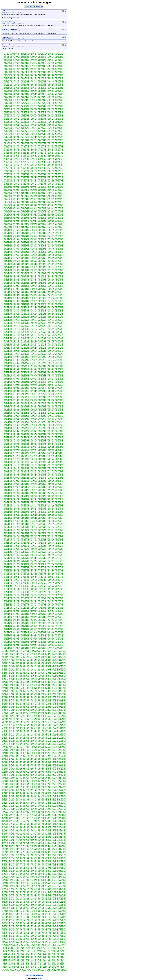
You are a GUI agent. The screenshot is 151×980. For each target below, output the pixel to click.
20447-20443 (51, 209)
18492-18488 (42, 291)
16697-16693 (59, 367)
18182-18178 (33, 305)
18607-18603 (25, 287)
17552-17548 (33, 331)
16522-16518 (59, 374)
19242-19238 (16, 260)
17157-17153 (51, 347)
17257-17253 (59, 343)
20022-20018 (59, 226)
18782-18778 (25, 280)
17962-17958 (51, 314)
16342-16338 (8, 383)
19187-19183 (51, 262)
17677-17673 (59, 325)
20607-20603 (16, 203)
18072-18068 (42, 309)
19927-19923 (42, 231)
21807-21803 (59, 151)
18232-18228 (8, 303)
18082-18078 (25, 309)
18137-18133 (51, 306)
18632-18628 (42, 285)
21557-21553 (8, 163)
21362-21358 (42, 170)
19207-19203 (16, 262)
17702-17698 (16, 325)
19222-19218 (51, 260)
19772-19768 (8, 238)
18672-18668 (33, 284)
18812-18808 (33, 278)
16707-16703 (42, 367)
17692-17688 (33, 325)
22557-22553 (33, 120)
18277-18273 (51, 300)
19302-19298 (33, 257)
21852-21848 (42, 150)
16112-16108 (42, 392)
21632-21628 (59, 158)
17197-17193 (42, 346)
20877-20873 (33, 191)
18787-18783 (16, 280)
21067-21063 (8, 184)
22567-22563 (16, 120)
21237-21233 (16, 176)
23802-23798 (59, 67)
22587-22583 (42, 119)
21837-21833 (8, 151)
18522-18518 (51, 290)
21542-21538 (33, 163)
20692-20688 (51, 198)
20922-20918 (16, 189)
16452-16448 (59, 377)
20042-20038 (25, 226)
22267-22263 (51, 132)
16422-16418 (51, 379)
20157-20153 (8, 222)
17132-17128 (33, 349)
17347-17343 (25, 340)
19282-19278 (8, 259)
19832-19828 (25, 235)
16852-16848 (33, 361)
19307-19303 (25, 257)
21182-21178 (51, 178)
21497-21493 (51, 164)
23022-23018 (16, 101)
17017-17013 (51, 353)
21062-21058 (16, 184)
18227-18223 (16, 303)
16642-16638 (33, 370)
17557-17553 (25, 331)
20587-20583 (51, 203)
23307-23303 (8, 89)
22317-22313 (25, 130)
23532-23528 (42, 79)
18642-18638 (25, 285)
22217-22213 (16, 135)
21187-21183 (42, 178)
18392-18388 (33, 296)
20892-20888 (8, 191)
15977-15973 (33, 398)
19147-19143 (59, 263)
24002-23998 (16, 59)
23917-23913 (42, 62)
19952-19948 (59, 229)
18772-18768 (42, 280)
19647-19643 (42, 243)
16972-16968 (8, 356)
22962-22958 (59, 102)
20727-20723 (51, 197)
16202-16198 (8, 389)
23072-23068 (51, 98)
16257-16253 (33, 386)
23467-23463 (33, 82)
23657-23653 (8, 74)
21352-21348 (59, 170)
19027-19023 (25, 269)
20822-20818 (8, 194)
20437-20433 (8, 210)
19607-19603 (51, 244)
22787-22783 (59, 110)
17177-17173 (16, 347)
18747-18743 (25, 281)
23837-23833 (59, 65)
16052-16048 (25, 395)
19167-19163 (25, 263)
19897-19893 (33, 232)
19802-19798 (16, 237)
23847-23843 (42, 65)
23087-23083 (25, 98)
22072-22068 (25, 141)
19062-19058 (25, 268)
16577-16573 (25, 373)
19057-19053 (33, 268)
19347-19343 (16, 256)
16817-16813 (33, 362)
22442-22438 (51, 124)
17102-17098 (25, 350)
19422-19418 (8, 253)
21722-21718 (25, 155)
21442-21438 (25, 167)
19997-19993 (42, 228)
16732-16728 (59, 365)
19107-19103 (8, 266)
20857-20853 (8, 192)
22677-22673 (8, 116)
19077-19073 (59, 266)
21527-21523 (59, 163)
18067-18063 (51, 309)
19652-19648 (33, 243)
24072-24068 (16, 56)
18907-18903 (51, 274)
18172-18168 (51, 305)
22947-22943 (25, 104)
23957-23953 (33, 61)
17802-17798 (25, 321)
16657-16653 (8, 370)
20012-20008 (16, 228)
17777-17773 (8, 322)
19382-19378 (16, 254)
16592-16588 (59, 371)
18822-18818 (16, 278)
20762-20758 (51, 195)
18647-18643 (16, 285)
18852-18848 (25, 277)
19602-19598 (59, 244)
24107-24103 (16, 55)
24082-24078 (59, 55)
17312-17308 (25, 342)
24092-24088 (42, 55)
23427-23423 (42, 83)
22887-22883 (8, 107)
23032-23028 (59, 99)
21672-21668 (51, 157)
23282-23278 (51, 89)
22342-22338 (42, 129)
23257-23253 (33, 90)
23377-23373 (8, 86)
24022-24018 (42, 58)
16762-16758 (8, 365)
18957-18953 (25, 272)
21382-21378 (8, 170)
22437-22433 (59, 124)
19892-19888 (42, 232)
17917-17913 (8, 316)
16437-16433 (25, 379)
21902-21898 (16, 148)
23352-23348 (51, 86)
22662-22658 (33, 116)
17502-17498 (59, 333)
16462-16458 (42, 377)
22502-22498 (8, 123)
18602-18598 (33, 287)
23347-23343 (59, 86)
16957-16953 (33, 356)
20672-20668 (25, 200)
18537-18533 (25, 290)
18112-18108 (33, 308)
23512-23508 (16, 80)
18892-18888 (16, 275)
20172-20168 (42, 220)
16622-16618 (8, 371)
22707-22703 (16, 114)
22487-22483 (33, 123)
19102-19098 (16, 266)
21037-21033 (59, 184)
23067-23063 (59, 98)
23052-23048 (25, 99)
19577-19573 (42, 246)
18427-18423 (33, 294)
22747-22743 (8, 113)
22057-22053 (51, 141)
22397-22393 (8, 127)
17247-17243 (16, 345)
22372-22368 (51, 127)
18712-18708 (25, 282)
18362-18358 (25, 297)
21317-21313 (59, 172)
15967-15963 (51, 398)
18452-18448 (51, 293)
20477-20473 (59, 207)
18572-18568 (25, 288)
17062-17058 (33, 352)
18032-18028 (51, 311)
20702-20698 (33, 198)
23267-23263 (16, 90)
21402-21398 (33, 169)
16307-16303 (8, 384)
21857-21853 (33, 150)
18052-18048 (16, 311)
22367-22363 (59, 127)
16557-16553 (59, 373)
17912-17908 (16, 316)
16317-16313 (51, 383)
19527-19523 (8, 249)
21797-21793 (16, 152)
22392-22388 (16, 127)
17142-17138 (16, 349)
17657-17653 (33, 327)
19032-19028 (16, 269)
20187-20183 (16, 220)
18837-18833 (51, 277)
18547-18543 (8, 290)
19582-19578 (33, 246)
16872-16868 (59, 359)
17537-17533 (59, 331)
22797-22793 (42, 110)
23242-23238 (59, 90)
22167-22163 (42, 136)
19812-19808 (59, 235)
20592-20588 (42, 203)
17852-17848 (59, 318)
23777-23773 (42, 68)
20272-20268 (51, 216)
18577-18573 (16, 288)
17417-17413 (25, 337)
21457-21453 (59, 166)
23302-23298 (16, 89)
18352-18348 (42, 297)
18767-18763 (51, 280)
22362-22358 (8, 129)
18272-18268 (59, 300)
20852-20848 (16, 192)
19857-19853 (42, 234)
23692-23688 (8, 73)
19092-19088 (33, 266)
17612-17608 (51, 328)
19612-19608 (42, 244)
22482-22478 (42, 123)
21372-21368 (25, 170)
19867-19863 (25, 234)
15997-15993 (59, 396)
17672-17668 (8, 327)
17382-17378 (25, 339)
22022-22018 (51, 142)
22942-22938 (33, 104)
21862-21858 (25, 150)
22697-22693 (33, 114)
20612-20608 (8, 203)
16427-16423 (42, 379)
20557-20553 (42, 204)
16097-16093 (8, 393)
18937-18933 (59, 272)
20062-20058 (51, 225)
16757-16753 (16, 365)
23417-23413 (59, 83)
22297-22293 (59, 130)
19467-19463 (51, 250)
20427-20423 (25, 210)
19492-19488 (8, 250)
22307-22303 (42, 130)
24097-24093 (33, 55)
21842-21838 (59, 150)
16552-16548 (8, 374)
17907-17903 (25, 316)
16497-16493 (42, 376)
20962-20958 (8, 188)
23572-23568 (33, 77)
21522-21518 (8, 164)
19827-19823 (33, 235)
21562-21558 (59, 161)
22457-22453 (25, 124)
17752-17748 (51, 322)
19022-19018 (33, 269)
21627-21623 (8, 160)
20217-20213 (25, 219)
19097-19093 (25, 266)
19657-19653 (25, 243)
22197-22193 (51, 135)
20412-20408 (51, 210)
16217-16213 (42, 387)
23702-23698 (51, 71)
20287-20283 (25, 216)
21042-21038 (51, 184)
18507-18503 (16, 291)
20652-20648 (59, 200)
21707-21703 (51, 155)
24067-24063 (25, 56)
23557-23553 (59, 77)
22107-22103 (25, 139)
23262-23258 (25, 90)
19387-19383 (8, 254)
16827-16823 (16, 362)
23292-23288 (33, 89)
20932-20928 (59, 188)
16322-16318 (42, 383)
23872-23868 (59, 64)
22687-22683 (51, 114)
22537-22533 (8, 121)
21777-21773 (51, 152)
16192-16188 (25, 389)
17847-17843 (8, 319)
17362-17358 (59, 339)
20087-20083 (8, 225)
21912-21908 (59, 147)
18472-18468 (16, 293)
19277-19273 (16, 259)
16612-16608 (25, 371)
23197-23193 (16, 93)
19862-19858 (33, 234)
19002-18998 (8, 271)
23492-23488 (51, 80)
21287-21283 (51, 173)
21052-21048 (33, 184)
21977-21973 (8, 145)
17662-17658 (25, 327)
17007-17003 (8, 355)
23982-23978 (51, 59)
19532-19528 (59, 247)
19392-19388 (59, 253)
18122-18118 (16, 308)
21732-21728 (8, 155)
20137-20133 (42, 222)
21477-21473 (25, 166)
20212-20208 (33, 219)
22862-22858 (51, 107)
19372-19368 (33, 254)
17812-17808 (8, 321)
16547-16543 (16, 374)
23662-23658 (59, 73)
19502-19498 (51, 249)
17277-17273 (25, 343)
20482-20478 (51, 207)
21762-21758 (16, 154)
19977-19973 (16, 229)
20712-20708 (16, 198)
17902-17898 (33, 316)
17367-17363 (51, 339)
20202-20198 (51, 219)
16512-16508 (16, 376)
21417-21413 (8, 169)
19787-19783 (42, 237)
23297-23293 (25, 89)
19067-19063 (16, 268)
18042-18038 (33, 311)
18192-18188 (16, 305)
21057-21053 (25, 184)
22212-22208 (25, 135)
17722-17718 (42, 324)
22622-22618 (42, 117)
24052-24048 (51, 56)
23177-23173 (51, 93)
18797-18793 (59, 278)
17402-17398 (51, 337)
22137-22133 (33, 138)
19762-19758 (25, 238)
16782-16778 (33, 364)
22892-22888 (59, 105)
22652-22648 (51, 116)
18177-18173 (42, 305)
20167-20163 (51, 220)
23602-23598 (42, 76)
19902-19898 (25, 232)
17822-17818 (51, 319)
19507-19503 (42, 249)
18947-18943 (42, 272)
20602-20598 (25, 203)
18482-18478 (59, 291)
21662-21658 (8, 158)
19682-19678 (42, 241)
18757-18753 (8, 281)
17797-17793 (33, 321)
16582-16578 (16, 373)
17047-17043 (59, 352)
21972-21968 (16, 145)
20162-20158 (59, 220)
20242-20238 (42, 217)
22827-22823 (51, 108)
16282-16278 (51, 384)
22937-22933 (42, 104)
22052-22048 (59, 141)
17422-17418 (16, 337)
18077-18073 (33, 309)
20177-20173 (33, 220)
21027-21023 (16, 185)
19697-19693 (16, 241)
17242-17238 (25, 345)
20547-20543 (59, 204)
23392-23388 (42, 85)
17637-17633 (8, 328)
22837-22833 (33, 108)
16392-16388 (42, 380)
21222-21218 (42, 176)
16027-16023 (8, 396)
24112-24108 (8, 55)
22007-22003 (16, 144)
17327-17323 (59, 340)
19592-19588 (16, 246)
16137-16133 (59, 390)
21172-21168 (8, 179)
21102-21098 (8, 182)
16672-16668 (42, 368)
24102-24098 (25, 55)
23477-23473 (16, 82)
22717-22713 (59, 113)
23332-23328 (25, 87)
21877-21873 (59, 148)
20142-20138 (33, 222)
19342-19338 (25, 256)
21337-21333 (25, 172)
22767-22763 (33, 111)
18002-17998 (42, 312)
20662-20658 (42, 200)
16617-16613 (16, 371)
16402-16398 (25, 380)
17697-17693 (25, 325)
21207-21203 (8, 178)
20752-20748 (8, 197)
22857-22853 (59, 107)
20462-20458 (25, 209)
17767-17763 (25, 322)
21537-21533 (42, 163)
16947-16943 (51, 356)
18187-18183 (25, 305)
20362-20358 (16, 213)
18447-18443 (59, 293)
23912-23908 (51, 62)
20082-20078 (16, 225)
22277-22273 (33, 132)
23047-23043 (33, 99)
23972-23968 (8, 61)
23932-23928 (16, 62)
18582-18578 (8, 288)
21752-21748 (33, 154)
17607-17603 (59, 328)
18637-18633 (33, 285)
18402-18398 (16, 296)
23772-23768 (51, 68)
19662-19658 (16, 243)
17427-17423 (8, 337)
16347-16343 (59, 381)
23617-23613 (16, 76)
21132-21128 (16, 181)
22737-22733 (25, 113)
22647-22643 (59, 116)
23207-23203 (59, 92)
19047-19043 (51, 268)
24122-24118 (49, 54)
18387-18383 (42, 296)
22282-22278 (25, 132)
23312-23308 (59, 87)
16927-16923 (25, 358)
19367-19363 (42, 254)
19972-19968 (25, 229)
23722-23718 (16, 71)
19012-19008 (51, 269)
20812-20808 (25, 194)
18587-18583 (59, 287)
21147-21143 (51, 179)
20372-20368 (59, 212)
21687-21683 (25, 157)
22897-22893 (51, 105)
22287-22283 (16, 132)
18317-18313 (42, 299)
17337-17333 (42, 340)
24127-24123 (41, 54)
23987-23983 (42, 59)
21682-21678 (33, 157)
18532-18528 (33, 290)
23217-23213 (42, 92)
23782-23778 (33, 68)
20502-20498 (16, 207)
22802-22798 (33, 110)
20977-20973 (42, 186)
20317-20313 (33, 215)
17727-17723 (33, 324)
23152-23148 (33, 95)
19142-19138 (8, 265)
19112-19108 (59, 265)
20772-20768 (33, 195)
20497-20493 (25, 207)
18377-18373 (59, 296)
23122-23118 (25, 96)
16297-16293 (25, 384)
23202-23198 (8, 93)
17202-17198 (33, 346)
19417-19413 (16, 253)
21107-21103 (59, 181)
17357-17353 (8, 340)
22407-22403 (51, 126)
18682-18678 (16, 284)
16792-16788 (16, 364)
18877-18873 (42, 275)
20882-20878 (25, 191)
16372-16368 (16, 381)
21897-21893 (25, 148)
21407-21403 (25, 169)
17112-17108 (8, 350)
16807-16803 (51, 362)
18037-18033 (42, 311)
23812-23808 (42, 67)
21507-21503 (33, 164)
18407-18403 (8, 296)
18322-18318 (33, 299)
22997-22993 (59, 101)
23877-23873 (51, 64)
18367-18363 (16, 297)
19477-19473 (33, 250)
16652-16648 (16, 370)
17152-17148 (59, 347)
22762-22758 (42, 111)
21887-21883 (42, 148)
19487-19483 (16, 250)
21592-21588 (8, 161)
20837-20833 (42, 192)
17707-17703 (8, 325)
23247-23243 (51, 90)
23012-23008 (33, 101)
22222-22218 (8, 135)
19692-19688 (25, 241)
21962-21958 (33, 145)
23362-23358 (33, 86)
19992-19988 (51, 228)
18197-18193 (8, 305)
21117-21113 (42, 181)
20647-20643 (8, 201)
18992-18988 (25, 271)
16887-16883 (33, 359)
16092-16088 (16, 393)
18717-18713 (16, 282)
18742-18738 (33, 281)
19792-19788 (33, 237)
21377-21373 (16, 170)
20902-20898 (51, 189)
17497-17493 (8, 334)
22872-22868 (33, 107)
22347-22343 (33, 129)
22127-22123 (51, 138)
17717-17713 (51, 324)
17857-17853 (51, 318)
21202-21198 (16, 178)
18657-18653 (59, 284)
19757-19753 (33, 238)
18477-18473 (8, 293)
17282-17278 (16, 343)
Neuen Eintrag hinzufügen (34, 6)
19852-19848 (51, 234)
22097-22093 (42, 139)
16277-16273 (59, 384)
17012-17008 (59, 353)
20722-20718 (59, 197)
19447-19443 (25, 251)
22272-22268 (42, 132)
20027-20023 (51, 226)
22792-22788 (51, 110)
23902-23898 (8, 64)
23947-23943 (51, 61)
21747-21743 (42, 154)
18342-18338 (59, 297)
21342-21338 (16, 172)
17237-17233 (33, 345)
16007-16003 (42, 396)
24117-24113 (58, 54)
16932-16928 (16, 358)
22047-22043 (8, 142)
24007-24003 (8, 59)
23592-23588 (59, 76)
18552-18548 (59, 288)
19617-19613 (33, 244)
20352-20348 (33, 213)
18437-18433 (16, 294)
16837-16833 (59, 361)
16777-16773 (42, 364)
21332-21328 (33, 172)
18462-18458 (33, 293)
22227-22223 (59, 133)
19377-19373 (25, 254)
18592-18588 (51, 287)
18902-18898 (59, 274)
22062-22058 (42, 141)
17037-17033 (16, 353)
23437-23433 (25, 83)
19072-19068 (8, 268)
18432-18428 (25, 294)
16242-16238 (59, 386)
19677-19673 (51, 241)
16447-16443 (8, 379)
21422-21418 (59, 167)
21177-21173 (59, 178)
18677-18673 (25, 284)
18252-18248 (33, 302)
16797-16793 (8, 364)
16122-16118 (25, 392)
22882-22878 (16, 107)
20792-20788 (59, 194)
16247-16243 (51, 386)
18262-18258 (16, 302)
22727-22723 (42, 113)
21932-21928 (25, 147)
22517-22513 (42, 121)
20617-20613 (59, 201)
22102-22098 (33, 139)
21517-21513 (16, 164)
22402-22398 (59, 126)
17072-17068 (16, 352)
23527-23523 (51, 79)
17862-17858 (42, 318)
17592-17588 (25, 330)
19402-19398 (42, 253)
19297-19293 (42, 257)
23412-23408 (8, 85)
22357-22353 (16, 129)
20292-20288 (16, 216)
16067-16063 (59, 393)
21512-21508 (25, 164)
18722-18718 (8, 282)
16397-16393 (33, 380)
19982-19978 (8, 229)
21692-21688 (16, 157)
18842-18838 (42, 277)
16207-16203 (59, 387)
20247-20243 (33, 217)
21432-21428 (42, 167)
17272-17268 (33, 343)
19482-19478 (25, 250)
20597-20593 (33, 203)
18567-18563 (33, 288)
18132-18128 (59, 306)
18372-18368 (8, 297)
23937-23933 (8, 62)
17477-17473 (42, 334)
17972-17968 (33, 314)
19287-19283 (59, 257)
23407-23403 (16, 85)
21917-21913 (51, 147)
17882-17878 (8, 318)
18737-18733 (42, 281)
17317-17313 (16, 342)
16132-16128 (8, 392)
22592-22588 (33, 119)
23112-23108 (42, 96)
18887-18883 (25, 275)
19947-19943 (8, 231)
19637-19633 (59, 243)
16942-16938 (59, 356)
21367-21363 (33, 170)
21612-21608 (33, 160)
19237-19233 (25, 260)
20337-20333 (59, 213)
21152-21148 (42, 179)
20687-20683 (59, 198)
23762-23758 (8, 70)
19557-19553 (16, 247)
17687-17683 (42, 325)
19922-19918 (51, 231)
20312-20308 (42, 215)
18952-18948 (33, 272)
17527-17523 (16, 333)
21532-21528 (51, 163)
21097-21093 (16, 182)
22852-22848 (8, 108)
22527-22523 (25, 121)
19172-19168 (16, 263)
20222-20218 (16, 219)
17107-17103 (16, 350)
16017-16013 (25, 396)
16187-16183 (33, 389)
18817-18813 (25, 278)
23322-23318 (42, 87)
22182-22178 (16, 136)
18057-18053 (8, 311)
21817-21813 (42, 151)
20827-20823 (59, 192)
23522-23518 (59, 79)
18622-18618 (59, 285)
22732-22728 (33, 113)
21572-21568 (42, 161)
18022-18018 (8, 312)
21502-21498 (42, 164)
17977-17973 (25, 314)
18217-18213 (33, 303)
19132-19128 (25, 265)
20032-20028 (42, 226)
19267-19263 (33, 259)
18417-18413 (51, 294)
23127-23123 (16, 96)
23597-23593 (51, 76)
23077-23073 (42, 98)
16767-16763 (59, 364)
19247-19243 (8, 260)
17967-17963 (42, 314)
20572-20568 (16, 204)
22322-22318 (16, 130)
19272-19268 (25, 259)
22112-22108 (16, 139)
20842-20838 (33, 192)
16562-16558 (51, 373)
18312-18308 (51, 299)
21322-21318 (51, 172)
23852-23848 (33, 65)
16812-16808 (42, 362)
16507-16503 (25, 376)
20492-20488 (33, 207)
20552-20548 (51, 204)
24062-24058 (33, 56)
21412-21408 (16, 169)
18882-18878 (33, 275)
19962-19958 (42, 229)
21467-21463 (42, 166)
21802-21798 (8, 152)
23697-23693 (59, 71)
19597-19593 (8, 246)
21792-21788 (25, 152)
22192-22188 (59, 135)
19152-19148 (51, 263)
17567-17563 (8, 331)
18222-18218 (25, 303)
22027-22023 (42, 142)
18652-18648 (8, 285)
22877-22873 (25, 107)
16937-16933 (8, 358)
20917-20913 (25, 189)
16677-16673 (33, 368)
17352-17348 (16, 340)
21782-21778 (42, 152)
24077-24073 (8, 56)
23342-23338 (8, 87)
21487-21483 (8, 166)
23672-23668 (42, 73)
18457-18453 (42, 293)
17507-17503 (51, 333)
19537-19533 (51, 247)
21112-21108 (51, 181)
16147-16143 (42, 390)
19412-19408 (25, 253)
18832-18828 (59, 277)
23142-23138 (51, 95)
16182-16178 (42, 389)
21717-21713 (33, 155)
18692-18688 (59, 282)
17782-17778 (59, 321)
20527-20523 (33, 206)
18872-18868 (51, 275)
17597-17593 (16, 330)
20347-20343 (42, 213)
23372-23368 (16, 86)
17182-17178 (8, 347)
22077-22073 (16, 141)
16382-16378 (59, 380)
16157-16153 (25, 390)
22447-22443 (42, 124)
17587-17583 (33, 330)
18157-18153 (16, 306)
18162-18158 (8, 306)
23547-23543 (16, 79)
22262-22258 (59, 132)
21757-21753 (25, 154)
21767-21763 (8, 154)
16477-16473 (16, 377)
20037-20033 (33, 226)
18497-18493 (33, 291)
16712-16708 (33, 367)
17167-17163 (33, 347)
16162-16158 (16, 390)
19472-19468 (42, 250)
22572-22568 (8, 120)
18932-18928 (8, 274)
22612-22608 (59, 117)
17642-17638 (59, 327)
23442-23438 (16, 83)
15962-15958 (59, 398)
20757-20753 (59, 195)
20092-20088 (59, 223)
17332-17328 (51, 340)
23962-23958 (25, 61)
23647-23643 (25, 74)
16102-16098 (59, 392)
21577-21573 (33, 161)
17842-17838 (16, 319)
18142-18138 (42, 306)
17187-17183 (59, 346)
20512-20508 (59, 206)
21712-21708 (42, 155)
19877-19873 (8, 234)
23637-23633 (42, 74)
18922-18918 (25, 274)
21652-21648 (25, 158)
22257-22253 (8, 133)
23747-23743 (33, 70)
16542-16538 (25, 374)
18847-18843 (33, 277)
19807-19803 (8, 237)
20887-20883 (16, 191)
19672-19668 (59, 241)
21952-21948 (51, 145)
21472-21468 (33, 166)
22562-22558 (25, 120)
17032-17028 (25, 353)
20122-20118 (8, 223)
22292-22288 (8, 132)
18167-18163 (59, 305)
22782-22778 (8, 111)
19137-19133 (16, 265)
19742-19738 (59, 238)
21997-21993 (33, 144)
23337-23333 (16, 87)
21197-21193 (25, 178)
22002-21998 (25, 144)
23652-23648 (16, 74)
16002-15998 (51, 396)
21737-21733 (59, 154)
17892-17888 (51, 316)
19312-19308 (16, 257)
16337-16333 (16, 383)
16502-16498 (33, 376)
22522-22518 (33, 121)
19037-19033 (8, 269)
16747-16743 (33, 365)
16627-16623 (59, 370)
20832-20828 (51, 192)
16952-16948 (42, 356)
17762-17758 (33, 322)
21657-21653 (16, 158)
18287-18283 (33, 300)
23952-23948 (42, 61)
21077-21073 (51, 182)
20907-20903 (42, 189)
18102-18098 (51, 308)
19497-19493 (59, 249)
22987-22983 (16, 102)
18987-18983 (33, 271)
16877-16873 (51, 359)
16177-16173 (51, 389)
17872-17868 (25, 318)
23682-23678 (25, 73)
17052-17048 (51, 352)
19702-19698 (8, 241)
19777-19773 (59, 237)
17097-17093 (33, 350)
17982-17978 (16, 314)
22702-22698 (25, 114)
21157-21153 (33, 179)
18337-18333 (8, 299)
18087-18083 (16, 309)
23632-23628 (51, 74)
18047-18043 (25, 311)
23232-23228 (16, 92)
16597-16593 (51, 371)
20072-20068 (33, 225)
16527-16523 (51, 374)
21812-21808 (51, 151)
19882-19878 (59, 232)
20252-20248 (25, 217)
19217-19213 (59, 260)
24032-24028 (25, 58)
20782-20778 (16, 195)
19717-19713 (42, 240)
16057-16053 (16, 395)
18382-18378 (51, 296)
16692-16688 (8, 368)
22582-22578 (51, 119)
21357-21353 (51, 170)
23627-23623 (59, 74)
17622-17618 (33, 328)
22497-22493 (16, 123)
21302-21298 (25, 173)
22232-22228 (51, 133)
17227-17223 (51, 345)
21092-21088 (25, 182)
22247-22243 (25, 133)
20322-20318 (25, 215)
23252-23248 (42, 90)
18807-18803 (42, 278)
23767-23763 (59, 68)
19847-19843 (59, 234)
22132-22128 (42, 138)
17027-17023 (33, 353)
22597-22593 (25, 119)
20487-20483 (42, 207)
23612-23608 (25, 76)
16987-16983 (42, 355)
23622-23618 (8, 76)
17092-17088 (42, 350)
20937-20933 (51, 188)
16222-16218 (33, 387)
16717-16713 (25, 367)
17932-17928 (42, 315)
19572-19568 (51, 246)
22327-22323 (8, 130)
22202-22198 (42, 135)
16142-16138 (51, 390)
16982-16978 (51, 355)
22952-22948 (16, 104)
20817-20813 (16, 194)
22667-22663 (25, 116)
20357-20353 (25, 213)
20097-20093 (51, 223)
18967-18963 (8, 272)
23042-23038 (42, 99)
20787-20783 (8, 195)
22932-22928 (51, 104)
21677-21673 (42, 157)
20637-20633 (25, 201)
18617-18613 (8, 287)
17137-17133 (25, 349)
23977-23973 (59, 59)
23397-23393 (33, 85)
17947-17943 (16, 315)
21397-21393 (42, 169)
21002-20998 (59, 185)
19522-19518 (16, 249)
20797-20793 (51, 194)
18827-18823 (8, 278)
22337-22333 (51, 129)
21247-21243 (59, 175)
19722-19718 (33, 240)
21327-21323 (42, 172)
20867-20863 (51, 191)
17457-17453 (16, 336)
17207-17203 (25, 346)
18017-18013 (16, 312)
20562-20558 (33, 204)
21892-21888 (33, 148)
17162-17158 (42, 347)
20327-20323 (16, 215)
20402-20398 (8, 212)
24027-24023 (33, 58)
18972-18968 (59, 271)
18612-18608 (16, 287)
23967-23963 (16, 61)
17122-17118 (51, 349)
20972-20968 (51, 186)
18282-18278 (42, 300)
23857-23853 (25, 65)
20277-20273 (42, 216)
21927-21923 (33, 147)
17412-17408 (33, 337)
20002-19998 (33, 228)
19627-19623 (16, 244)
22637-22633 (16, 117)
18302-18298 (8, 300)
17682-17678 (51, 325)
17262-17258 (51, 343)
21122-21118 (33, 181)
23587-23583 (8, 77)
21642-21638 (42, 158)
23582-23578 (16, 77)
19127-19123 (33, 265)
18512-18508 (8, 291)
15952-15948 (16, 399)
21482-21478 (16, 166)
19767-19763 (16, 238)
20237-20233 (51, 217)
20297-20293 (8, 216)
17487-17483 (25, 334)
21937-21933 (16, 147)
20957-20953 (16, 188)
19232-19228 (33, 260)
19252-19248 (59, 259)
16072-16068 (51, 393)
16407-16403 (16, 380)
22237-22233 (42, 133)
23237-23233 (8, 92)
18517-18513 (59, 290)
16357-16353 (42, 381)
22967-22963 (51, 102)
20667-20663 (33, 200)
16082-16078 (33, 393)
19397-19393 (51, 253)
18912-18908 (42, 274)
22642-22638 (8, 117)
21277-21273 (8, 175)
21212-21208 (59, 176)
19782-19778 (51, 237)
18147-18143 (33, 306)
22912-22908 (25, 105)
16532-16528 (42, 374)
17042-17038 (8, 353)
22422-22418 (25, 126)
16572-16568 (33, 373)
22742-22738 (16, 113)
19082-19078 (51, 266)
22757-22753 (51, 111)
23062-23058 (8, 99)
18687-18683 (8, 284)
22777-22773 (16, 111)
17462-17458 (8, 336)
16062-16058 (8, 395)
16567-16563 (42, 373)
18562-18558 (42, 288)
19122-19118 (42, 265)
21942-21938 (8, 147)
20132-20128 (51, 222)
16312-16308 (59, 383)
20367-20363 (8, 213)
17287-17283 (8, 343)
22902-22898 (42, 105)
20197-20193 (59, 219)
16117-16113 (33, 392)
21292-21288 (42, 173)
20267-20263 (59, 216)
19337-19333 (33, 256)
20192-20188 (8, 220)
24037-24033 (16, 58)
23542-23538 (25, 79)
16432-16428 (33, 379)
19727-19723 (25, 240)
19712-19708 (51, 240)
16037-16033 (51, 395)
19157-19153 (42, 263)
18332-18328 (16, 299)
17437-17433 (51, 336)
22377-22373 (42, 127)
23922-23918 (33, 62)
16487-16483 (59, 376)
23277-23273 (59, 89)
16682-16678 (25, 368)
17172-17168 (25, 347)
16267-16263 (16, 386)
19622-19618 (25, 244)
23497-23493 (42, 80)
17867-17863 (33, 318)
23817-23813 (33, 67)
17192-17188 (51, 346)
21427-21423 (51, 167)
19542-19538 (42, 247)
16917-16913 (42, 358)
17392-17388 (8, 339)
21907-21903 (8, 148)
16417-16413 (59, 379)
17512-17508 (42, 333)
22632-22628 (25, 117)
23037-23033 (51, 99)
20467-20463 (16, 209)
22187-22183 (8, 136)
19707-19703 (59, 240)
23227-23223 (25, 92)
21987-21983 (51, 144)
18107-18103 (42, 308)
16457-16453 (51, 377)
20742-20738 (25, 197)
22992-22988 (8, 102)
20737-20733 (33, 197)
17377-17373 (33, 339)
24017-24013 (51, 58)
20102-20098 (42, 223)
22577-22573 (59, 119)
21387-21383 (59, 169)
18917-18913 (33, 274)
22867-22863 (42, 107)
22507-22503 (59, 121)
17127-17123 (42, 349)
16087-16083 (25, 393)
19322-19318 (59, 256)
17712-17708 (59, 324)
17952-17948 (8, 315)
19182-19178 (59, 262)
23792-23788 (16, 68)
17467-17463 (59, 334)
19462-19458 (59, 250)
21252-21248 (51, 175)
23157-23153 (25, 95)
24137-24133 (24, 54)
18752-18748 (16, 281)
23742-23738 (42, 70)
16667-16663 (51, 368)
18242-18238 (51, 302)
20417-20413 (42, 210)
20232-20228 (59, 217)
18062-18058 (59, 309)
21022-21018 (25, 185)
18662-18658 (51, 284)
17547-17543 (42, 331)
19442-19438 (33, 251)
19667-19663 (8, 243)
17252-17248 (8, 345)
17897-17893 (42, 316)
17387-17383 (16, 339)
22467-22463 (8, 124)
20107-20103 (33, 223)
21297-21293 (33, 173)
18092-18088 (8, 309)
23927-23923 (25, 62)
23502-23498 (33, 80)
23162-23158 (16, 95)
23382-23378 (59, 85)
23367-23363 (25, 86)
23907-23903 (59, 62)
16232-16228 (16, 387)
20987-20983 (25, 186)
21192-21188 (33, 178)
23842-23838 (51, 65)
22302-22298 (51, 130)
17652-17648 (42, 327)
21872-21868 (8, 150)
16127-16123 (16, 392)
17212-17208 (16, 346)
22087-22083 (59, 139)
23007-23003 (42, 101)
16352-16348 (51, 381)
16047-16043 (33, 395)
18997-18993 (16, 271)
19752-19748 (42, 238)
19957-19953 (51, 229)
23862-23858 (16, 65)
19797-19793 (25, 237)
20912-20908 (33, 189)
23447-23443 (8, 83)
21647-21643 (33, 158)
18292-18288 (25, 300)
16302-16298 (16, 384)
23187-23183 (33, 93)
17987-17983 (8, 314)
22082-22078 (8, 141)
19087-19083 (42, 266)
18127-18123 (8, 308)
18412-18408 (59, 294)
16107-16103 (51, 392)
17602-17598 (8, 330)
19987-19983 (59, 228)
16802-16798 (59, 362)
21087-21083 (33, 182)
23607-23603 (33, 76)
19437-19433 (42, 251)
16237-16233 (8, 387)
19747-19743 (51, 238)
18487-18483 (51, 291)
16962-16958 (25, 356)
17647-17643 (51, 327)
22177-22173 (25, 136)
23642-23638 (33, 74)
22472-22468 (59, 123)
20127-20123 (59, 222)
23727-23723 (8, 71)
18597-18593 (42, 287)
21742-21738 (51, 154)
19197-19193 (33, 262)
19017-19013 (42, 269)
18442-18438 (8, 294)
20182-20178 (25, 220)
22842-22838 (25, 108)
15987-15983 (16, 398)
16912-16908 (51, 358)
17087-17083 (51, 350)
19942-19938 (16, 231)
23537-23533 (33, 79)
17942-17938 (25, 315)
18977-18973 (51, 271)
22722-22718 (51, 113)
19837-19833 (16, 235)
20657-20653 (51, 200)
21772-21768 (59, 152)
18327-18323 (25, 299)
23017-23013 (25, 101)
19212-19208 (8, 262)
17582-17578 (42, 330)
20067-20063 (42, 225)
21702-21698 (59, 155)
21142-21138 (59, 179)
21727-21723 (16, 155)
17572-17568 (59, 330)
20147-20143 (25, 222)
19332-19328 (42, 256)
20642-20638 (16, 201)
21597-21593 (59, 160)
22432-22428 (8, 126)
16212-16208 (51, 387)
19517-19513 (25, 249)
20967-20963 (59, 186)
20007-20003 (25, 228)
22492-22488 (25, 123)
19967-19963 (33, 229)
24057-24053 (42, 56)
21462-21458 (51, 166)
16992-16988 (33, 355)
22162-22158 (51, 136)
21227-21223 (33, 176)
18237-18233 (59, 302)
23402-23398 (25, 85)
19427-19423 (59, 251)
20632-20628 (33, 201)
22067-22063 (33, 141)
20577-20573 (8, 204)
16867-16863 (8, 361)
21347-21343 (8, 172)
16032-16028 (59, 395)
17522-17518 (25, 333)
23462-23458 (42, 82)
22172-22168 (33, 136)
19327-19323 (51, 256)
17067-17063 (25, 352)
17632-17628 (16, 328)
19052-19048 (42, 268)
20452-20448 (42, 209)
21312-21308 (8, 173)
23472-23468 (25, 82)
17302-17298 (42, 342)
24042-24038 (8, 58)
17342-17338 (33, 340)
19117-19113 (51, 265)
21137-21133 (8, 181)
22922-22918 (8, 105)
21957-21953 (42, 145)
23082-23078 (33, 98)
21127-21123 (25, 181)
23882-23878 (42, 64)
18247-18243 (42, 302)
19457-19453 (8, 251)
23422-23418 (51, 83)
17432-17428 (59, 336)
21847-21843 (51, 150)
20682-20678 (8, 200)
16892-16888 (25, 359)
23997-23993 (25, 59)
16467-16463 (33, 377)
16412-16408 (8, 380)
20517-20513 (51, 206)
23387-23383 (51, 85)
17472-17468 (51, 334)
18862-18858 (8, 277)
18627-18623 (51, 285)
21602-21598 (51, 160)
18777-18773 (33, 280)
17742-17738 (8, 324)
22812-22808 (16, 110)
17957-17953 (59, 314)
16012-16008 (33, 396)
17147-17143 (8, 349)
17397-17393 (59, 337)
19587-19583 (25, 246)
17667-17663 (16, 327)
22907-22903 (33, 105)
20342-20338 (51, 213)
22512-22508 (51, 121)
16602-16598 (42, 371)
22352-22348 (25, 129)
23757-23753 (16, 70)
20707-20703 (25, 198)
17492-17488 (16, 334)
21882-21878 (51, 148)
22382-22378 (33, 127)
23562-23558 (51, 77)
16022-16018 (16, 396)
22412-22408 (42, 126)
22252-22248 (16, 133)
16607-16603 (33, 371)
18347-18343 (51, 297)
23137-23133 (59, 95)
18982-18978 (42, 271)
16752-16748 (25, 365)
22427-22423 (16, 126)
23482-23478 (8, 82)
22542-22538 (59, 120)
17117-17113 (59, 349)
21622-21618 (16, 160)
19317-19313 (8, 257)
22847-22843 (16, 108)
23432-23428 (33, 83)
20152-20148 (16, 222)
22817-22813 (8, 110)
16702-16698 (51, 367)
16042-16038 (42, 395)
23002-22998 (51, 101)
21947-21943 (59, 145)
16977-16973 (59, 355)
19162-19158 (33, 263)
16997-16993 (25, 355)
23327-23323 (33, 87)
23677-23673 (33, 73)
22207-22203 (33, 135)
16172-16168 (59, 389)
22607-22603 (8, 119)
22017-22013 (59, 142)
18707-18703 (33, 282)
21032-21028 (8, 185)
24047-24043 (59, 56)
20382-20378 (42, 212)
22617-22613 (51, 117)
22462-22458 (16, 124)
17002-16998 (16, 355)
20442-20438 (59, 209)
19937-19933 (25, 231)
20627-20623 (42, 201)
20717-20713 (8, 198)
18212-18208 (42, 303)
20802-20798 (42, 194)
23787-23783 (25, 68)
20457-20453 (33, 209)
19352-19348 (8, 256)
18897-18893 (8, 275)
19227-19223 (42, 260)
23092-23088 (16, 98)
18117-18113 (25, 308)
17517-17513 (33, 333)
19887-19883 (51, 232)
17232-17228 (42, 345)
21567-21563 (51, 161)
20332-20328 (8, 215)
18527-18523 (42, 290)
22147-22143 (16, 138)
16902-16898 (8, 359)
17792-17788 (42, 321)
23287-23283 (42, 89)
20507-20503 (8, 207)
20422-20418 (33, 210)
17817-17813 (59, 319)
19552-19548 (25, 247)
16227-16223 (25, 387)
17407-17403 (42, 337)
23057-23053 (16, 99)
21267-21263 (25, 175)
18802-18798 (51, 278)
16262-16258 (25, 386)
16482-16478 (8, 377)
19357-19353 (59, 254)
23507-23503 (25, 80)
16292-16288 (33, 384)
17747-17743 (59, 322)
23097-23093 (8, 98)
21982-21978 (59, 144)
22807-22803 (25, 110)
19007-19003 (59, 269)
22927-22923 (59, 104)
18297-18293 (16, 300)
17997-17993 (51, 312)
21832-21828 (16, 151)
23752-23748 (25, 70)
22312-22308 (33, 130)
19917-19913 (59, 231)
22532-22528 (16, 121)
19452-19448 (16, 251)
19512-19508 (33, 249)
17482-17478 (33, 334)
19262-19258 (42, 259)
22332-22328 (59, 129)
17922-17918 (59, 315)
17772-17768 (16, 322)
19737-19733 (8, 240)
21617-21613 (25, 160)
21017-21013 (33, 185)
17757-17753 (42, 322)
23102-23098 (59, 96)
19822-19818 (42, 235)
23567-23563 (42, 77)
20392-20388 (25, 212)
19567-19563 (59, 246)
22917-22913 (16, 105)
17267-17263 (42, 343)
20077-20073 (25, 225)
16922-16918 (33, 358)
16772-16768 (51, 364)
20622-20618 (51, 201)
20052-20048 (8, 226)
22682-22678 (59, 114)
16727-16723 (8, 367)
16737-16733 (51, 365)
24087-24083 (51, 55)
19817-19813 (51, 235)
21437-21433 (33, 167)
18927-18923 (16, 274)
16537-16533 (33, 374)
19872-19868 (16, 234)
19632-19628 (8, 244)
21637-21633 (51, 158)
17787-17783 (51, 321)
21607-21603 (42, 160)
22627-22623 (33, 117)
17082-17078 (59, 350)
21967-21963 (25, 145)
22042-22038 (16, 142)
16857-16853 (25, 361)
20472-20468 (8, 209)
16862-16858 (16, 361)
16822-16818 (25, 362)
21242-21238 (8, 176)
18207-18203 (51, 303)
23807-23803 (51, 67)
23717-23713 (25, 71)
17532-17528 (8, 333)
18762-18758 (59, 280)
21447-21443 (16, 167)
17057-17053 (42, 352)
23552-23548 (8, 79)
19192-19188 (42, 262)
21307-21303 (16, 173)
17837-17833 (25, 319)
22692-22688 (42, 114)
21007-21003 (51, 185)
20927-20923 (8, 189)
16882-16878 (42, 359)
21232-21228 (25, 176)
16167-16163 (8, 390)
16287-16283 (42, 384)
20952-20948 (25, 188)
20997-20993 (8, 186)
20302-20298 (59, 215)
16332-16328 (25, 383)
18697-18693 (51, 282)
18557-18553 (51, 288)
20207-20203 (42, 219)
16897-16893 (16, 359)
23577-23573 (25, 77)
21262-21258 (33, 175)
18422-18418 (42, 294)
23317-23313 (51, 87)
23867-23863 (8, 65)
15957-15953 (8, 399)
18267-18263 (8, 302)
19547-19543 (33, 247)
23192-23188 (25, 93)
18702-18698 (42, 282)
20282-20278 (33, 216)
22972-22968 (42, 102)
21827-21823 (25, 151)
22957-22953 (8, 104)
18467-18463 (25, 293)
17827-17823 (42, 319)
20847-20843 (25, 192)
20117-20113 (16, 223)
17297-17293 (51, 342)
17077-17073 (8, 352)
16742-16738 (42, 365)
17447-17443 (33, 336)
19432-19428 (51, 251)
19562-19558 (8, 247)
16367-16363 (25, 381)
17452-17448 (25, 336)
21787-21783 (33, 152)
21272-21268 (16, 175)
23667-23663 (51, 73)
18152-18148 (25, 306)
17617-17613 (42, 328)
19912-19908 (8, 232)
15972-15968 (42, 398)
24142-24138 (15, 54)
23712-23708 (33, 71)
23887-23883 (33, 64)
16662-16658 (59, 368)
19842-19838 (8, 235)
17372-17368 (42, 339)
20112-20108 (25, 223)
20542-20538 (8, 206)
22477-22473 (51, 123)
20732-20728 (42, 197)
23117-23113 (33, 96)
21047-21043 (42, 184)
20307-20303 (51, 215)
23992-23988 (33, 59)
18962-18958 (16, 272)
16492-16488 (51, 376)
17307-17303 (33, 342)
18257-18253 (25, 302)
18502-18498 (25, 291)
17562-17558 (16, 331)
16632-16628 (51, 370)
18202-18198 (59, 303)
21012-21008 (42, 185)
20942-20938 (42, 188)
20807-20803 (33, 194)
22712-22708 (8, 114)
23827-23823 (16, 67)
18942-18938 (51, 272)
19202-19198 (25, 262)
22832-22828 (42, 108)
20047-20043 (16, 226)
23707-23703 (42, 71)
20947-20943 (33, 188)
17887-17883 (59, 316)
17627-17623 (25, 328)
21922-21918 (42, 147)
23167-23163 (8, 95)
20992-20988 (16, 186)
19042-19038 (59, 268)
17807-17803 (16, 321)
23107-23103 (51, 96)
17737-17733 (16, 324)
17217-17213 (8, 346)
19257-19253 (51, 259)
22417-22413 (33, 126)
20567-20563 (25, 204)
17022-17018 (42, 353)
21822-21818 (33, 151)
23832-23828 (8, 67)
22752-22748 (59, 111)
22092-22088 (51, 139)
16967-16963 (16, 356)
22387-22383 (25, 127)
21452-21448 (8, 167)
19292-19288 (51, 257)
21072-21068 (59, 182)
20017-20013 (8, 228)
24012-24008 (59, 58)
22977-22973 (33, 102)
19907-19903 (16, 232)
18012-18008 (25, 312)
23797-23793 (8, 68)
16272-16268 (8, 386)
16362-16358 (33, 381)
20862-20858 (59, 191)
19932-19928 (33, 231)
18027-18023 (59, 311)
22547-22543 (51, 120)
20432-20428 (16, 210)
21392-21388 (51, 169)
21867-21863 (16, 150)
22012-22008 (8, 144)
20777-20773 (25, 195)
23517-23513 (8, 80)
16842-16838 (51, 361)
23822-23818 (25, 67)
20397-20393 (16, 212)
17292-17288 (59, 342)
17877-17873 (16, 318)
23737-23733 (51, 70)
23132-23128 (8, 96)
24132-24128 (32, 54)
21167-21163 (16, 179)
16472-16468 (25, 377)
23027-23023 (8, 101)
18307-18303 (59, 299)
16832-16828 (8, 362)
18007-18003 (33, 312)
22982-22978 (25, 102)
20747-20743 (16, 197)
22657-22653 (42, 116)
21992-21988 (42, 144)
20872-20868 (42, 191)
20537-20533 (16, 206)
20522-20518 (42, 206)
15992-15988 (8, 398)
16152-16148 (33, 390)
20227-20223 (8, 219)
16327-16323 (33, 383)
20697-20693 (42, 198)
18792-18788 (8, 280)
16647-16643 (25, 370)
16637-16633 (42, 370)
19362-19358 (51, 254)
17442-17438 (42, 336)
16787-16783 (25, 364)
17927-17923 (51, 315)
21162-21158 (25, 179)
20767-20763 (42, 195)
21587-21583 (16, 161)
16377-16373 (8, 381)
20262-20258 (8, 217)
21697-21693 (8, 157)
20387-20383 (33, 212)
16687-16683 (16, 368)
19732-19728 (16, 240)
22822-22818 (59, 108)
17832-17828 (33, 319)
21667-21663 (59, 157)
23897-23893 (16, 64)
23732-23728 (59, 70)
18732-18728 (51, 281)
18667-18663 (42, 284)
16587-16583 (8, 373)
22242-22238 (33, 133)
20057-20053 (59, 225)
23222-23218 (33, 92)
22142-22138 (25, 138)
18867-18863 (59, 275)
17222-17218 (59, 345)
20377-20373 (51, 212)
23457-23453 (51, 82)
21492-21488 (59, 164)
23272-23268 (8, 90)
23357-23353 (42, 86)
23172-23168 (59, 93)
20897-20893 (59, 189)
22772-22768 (25, 111)
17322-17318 (8, 342)
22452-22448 (33, 124)
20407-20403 (59, 210)
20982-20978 (33, 186)
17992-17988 (59, 312)
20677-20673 (16, 200)
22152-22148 (8, 138)
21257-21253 (42, 175)
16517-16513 (8, 376)
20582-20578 (59, 203)
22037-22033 (25, 142)
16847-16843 (42, 361)
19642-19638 (51, 243)
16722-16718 (16, 367)
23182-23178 (42, 93)
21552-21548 (16, 163)
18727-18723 (59, 281)
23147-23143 (42, 95)
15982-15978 (25, 398)
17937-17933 (33, 315)
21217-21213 (51, 176)
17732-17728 (25, 324)
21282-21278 (59, 173)
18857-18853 (16, 277)
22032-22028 (33, 142)
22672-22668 (16, 116)
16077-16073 (42, 393)
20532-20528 (25, 206)
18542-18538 (16, 290)
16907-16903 (59, 358)
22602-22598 (16, 119)
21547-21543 (25, 163)
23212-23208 (51, 92)
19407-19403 (33, 253)
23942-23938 (59, 61)
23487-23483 (59, 80)
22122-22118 (59, 138)
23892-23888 (25, 64)
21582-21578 (25, 161)
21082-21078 (42, 182)
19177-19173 (8, 263)
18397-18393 (25, 296)
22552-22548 (42, 120)
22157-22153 (59, 136)
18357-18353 (33, 297)
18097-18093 (59, 308)
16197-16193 (16, 389)
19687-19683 (33, 241)
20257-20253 (16, 217)
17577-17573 (51, 330)
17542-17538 (51, 331)
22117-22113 (8, 139)
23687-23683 (16, 73)
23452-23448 (59, 82)
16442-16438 (16, 379)
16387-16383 (51, 380)
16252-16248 (42, 386)
